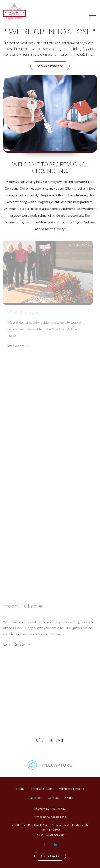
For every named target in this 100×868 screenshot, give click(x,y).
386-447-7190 (50, 830)
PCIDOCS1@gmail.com (50, 835)
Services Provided (50, 66)
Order (69, 798)
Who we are (16, 346)
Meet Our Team (42, 789)
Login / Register (15, 644)
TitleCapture (58, 809)
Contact (53, 798)
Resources (34, 798)
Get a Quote (50, 856)
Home (20, 789)
